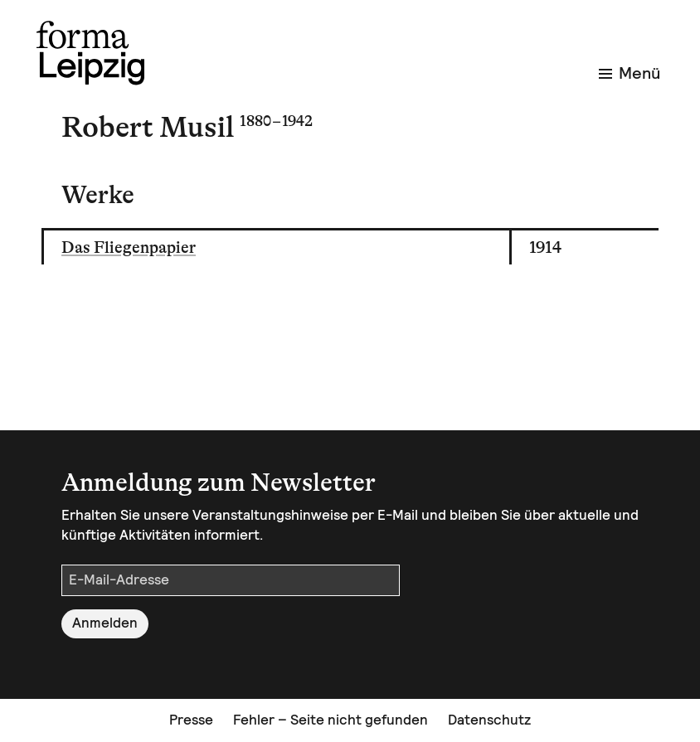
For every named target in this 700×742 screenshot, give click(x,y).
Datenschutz (489, 720)
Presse (191, 720)
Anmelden (105, 623)
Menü (630, 73)
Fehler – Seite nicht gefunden (331, 720)
